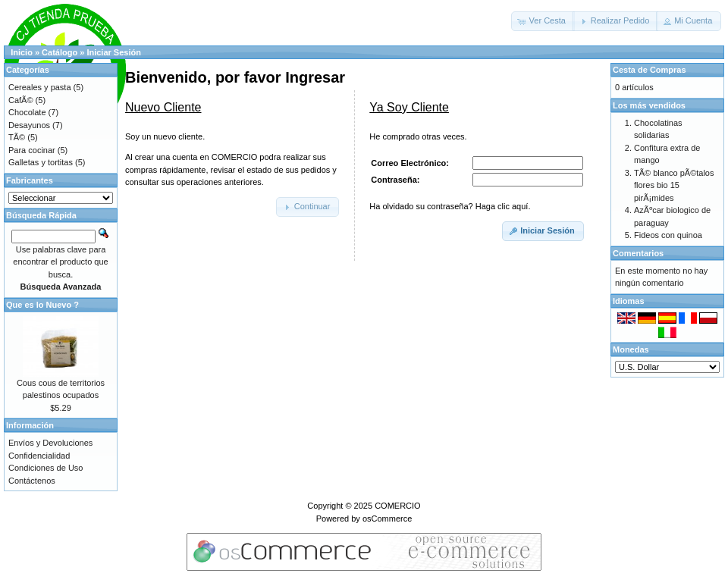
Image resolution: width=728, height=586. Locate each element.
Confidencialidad (39, 456)
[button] (543, 21)
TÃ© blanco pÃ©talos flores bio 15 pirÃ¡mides (674, 185)
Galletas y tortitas (41, 162)
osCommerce (387, 519)
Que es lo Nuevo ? (42, 305)
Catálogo (60, 52)
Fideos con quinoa (668, 235)
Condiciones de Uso (45, 468)
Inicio (22, 52)
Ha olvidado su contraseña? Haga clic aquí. (450, 206)
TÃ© (17, 137)
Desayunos (29, 125)
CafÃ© (21, 100)
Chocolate (27, 112)
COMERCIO (398, 506)
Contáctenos (32, 481)
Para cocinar (32, 150)
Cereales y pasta (40, 87)
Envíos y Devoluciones (50, 443)
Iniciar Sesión (114, 52)
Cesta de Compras (650, 70)
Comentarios (638, 253)
